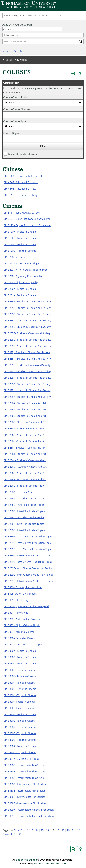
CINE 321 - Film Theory (16, 600)
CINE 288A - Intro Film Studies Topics (24, 492)
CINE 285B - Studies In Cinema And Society (27, 308)
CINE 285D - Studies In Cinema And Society (27, 321)
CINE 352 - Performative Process (22, 619)
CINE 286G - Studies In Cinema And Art (25, 435)
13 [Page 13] (32, 830)
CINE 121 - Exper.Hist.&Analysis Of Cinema (27, 219)
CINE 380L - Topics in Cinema (20, 721)
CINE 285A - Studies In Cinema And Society (27, 302)
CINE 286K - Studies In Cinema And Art (25, 454)
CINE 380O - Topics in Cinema (20, 733)
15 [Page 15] (42, 830)
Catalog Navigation (16, 60)
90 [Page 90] (20, 834)
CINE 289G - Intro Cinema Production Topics (28, 575)
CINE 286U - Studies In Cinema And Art (25, 486)
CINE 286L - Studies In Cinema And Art (25, 460)
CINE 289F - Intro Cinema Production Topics (28, 568)
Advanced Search (12, 51)
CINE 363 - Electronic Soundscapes (23, 644)
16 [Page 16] (47, 830)
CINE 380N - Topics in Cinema (20, 727)
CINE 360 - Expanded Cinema (20, 638)
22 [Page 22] (79, 830)
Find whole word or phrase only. (24, 154)
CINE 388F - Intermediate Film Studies (25, 797)
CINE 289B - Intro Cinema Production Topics (28, 543)
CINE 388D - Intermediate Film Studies (25, 784)
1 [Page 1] (10, 830)
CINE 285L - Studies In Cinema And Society (27, 365)
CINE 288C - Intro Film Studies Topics (24, 505)
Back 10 (18, 830)
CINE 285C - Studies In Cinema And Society (27, 314)
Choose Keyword (13, 133)
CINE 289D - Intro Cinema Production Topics (28, 556)
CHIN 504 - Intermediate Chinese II (23, 176)
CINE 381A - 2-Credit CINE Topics (22, 759)
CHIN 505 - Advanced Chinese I (21, 182)
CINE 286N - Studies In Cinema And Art (25, 473)
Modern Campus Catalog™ (50, 864)
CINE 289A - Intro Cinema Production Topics (28, 537)
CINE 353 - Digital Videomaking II (22, 625)
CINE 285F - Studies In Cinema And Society (27, 333)
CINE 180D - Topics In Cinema (20, 251)
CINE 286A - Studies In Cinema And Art (25, 403)
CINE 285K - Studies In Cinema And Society (27, 359)
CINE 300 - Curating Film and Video (23, 587)
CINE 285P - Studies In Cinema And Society (27, 384)
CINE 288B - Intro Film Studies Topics (24, 498)
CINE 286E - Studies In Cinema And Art (25, 422)
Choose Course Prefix (15, 97)
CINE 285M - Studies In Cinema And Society (27, 371)
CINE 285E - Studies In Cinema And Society (27, 327)
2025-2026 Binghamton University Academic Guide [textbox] (27, 16)
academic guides (26, 860)
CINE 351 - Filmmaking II (17, 613)
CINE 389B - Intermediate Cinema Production (29, 816)
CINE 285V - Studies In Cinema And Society (27, 397)
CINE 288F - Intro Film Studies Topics (24, 524)
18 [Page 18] (58, 830)
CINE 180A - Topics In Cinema (20, 232)
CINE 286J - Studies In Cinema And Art (24, 448)
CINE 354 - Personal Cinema (19, 632)
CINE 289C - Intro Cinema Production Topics (28, 549)
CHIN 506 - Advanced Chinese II (21, 189)
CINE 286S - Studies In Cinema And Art (25, 479)
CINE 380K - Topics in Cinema (20, 714)
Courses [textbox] (7, 29)
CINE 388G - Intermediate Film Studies (25, 803)
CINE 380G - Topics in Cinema (20, 689)
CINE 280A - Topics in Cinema (20, 289)
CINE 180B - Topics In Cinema (20, 238)
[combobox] (32, 15)
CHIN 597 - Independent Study (20, 195)
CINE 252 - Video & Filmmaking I (21, 263)
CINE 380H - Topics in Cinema (20, 695)
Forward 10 (9, 834)
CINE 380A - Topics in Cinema (20, 651)
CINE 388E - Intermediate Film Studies (25, 791)
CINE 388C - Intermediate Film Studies (25, 778)
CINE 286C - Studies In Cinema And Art (25, 416)
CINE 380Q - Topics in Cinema (20, 740)
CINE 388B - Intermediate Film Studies (25, 772)
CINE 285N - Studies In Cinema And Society (27, 378)
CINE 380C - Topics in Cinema (20, 664)
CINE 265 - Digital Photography (21, 282)
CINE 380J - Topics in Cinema (19, 708)
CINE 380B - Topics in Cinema (20, 657)
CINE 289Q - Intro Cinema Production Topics (28, 581)
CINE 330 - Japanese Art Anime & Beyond (26, 606)
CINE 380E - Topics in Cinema (20, 676)
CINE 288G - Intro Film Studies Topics (24, 530)
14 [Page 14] (37, 830)
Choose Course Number (17, 109)
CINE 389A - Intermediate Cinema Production (29, 810)
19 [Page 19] (63, 830)
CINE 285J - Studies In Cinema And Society (27, 352)
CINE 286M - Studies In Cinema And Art (25, 467)
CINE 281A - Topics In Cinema (20, 295)
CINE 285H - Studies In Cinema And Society (27, 346)
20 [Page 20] (68, 830)
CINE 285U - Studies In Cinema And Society (27, 390)
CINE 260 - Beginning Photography (23, 276)
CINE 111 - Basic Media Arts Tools (22, 213)
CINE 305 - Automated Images (20, 594)
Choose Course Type (15, 121)
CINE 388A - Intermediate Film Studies (25, 765)
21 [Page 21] (73, 830)
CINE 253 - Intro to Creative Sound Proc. (26, 270)
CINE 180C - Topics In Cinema (20, 244)
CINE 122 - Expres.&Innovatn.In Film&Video (28, 225)
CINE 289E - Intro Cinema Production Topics (28, 562)
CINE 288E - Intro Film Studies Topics (24, 517)
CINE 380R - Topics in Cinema (20, 746)
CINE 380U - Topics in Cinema (20, 752)
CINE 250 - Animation (15, 257)
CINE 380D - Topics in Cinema (20, 670)
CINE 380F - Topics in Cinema (20, 683)
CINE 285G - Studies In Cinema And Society (27, 340)
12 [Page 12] (27, 830)
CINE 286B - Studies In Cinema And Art (25, 409)
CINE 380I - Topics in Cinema (19, 702)
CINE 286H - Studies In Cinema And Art (25, 441)
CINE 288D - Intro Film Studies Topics (24, 511)
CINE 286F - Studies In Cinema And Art (25, 429)
